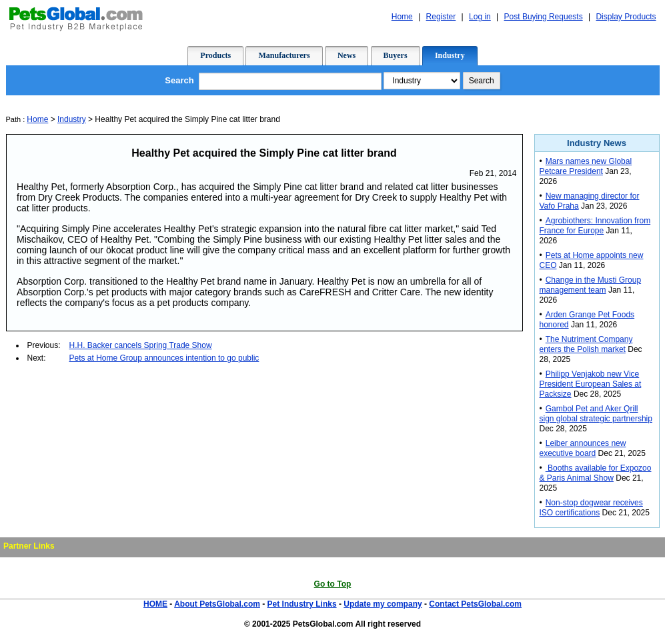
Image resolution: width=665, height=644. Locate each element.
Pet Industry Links (302, 604)
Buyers (396, 55)
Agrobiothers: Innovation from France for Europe (595, 226)
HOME (155, 604)
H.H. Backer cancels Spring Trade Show (141, 345)
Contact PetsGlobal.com (475, 604)
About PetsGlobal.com (217, 604)
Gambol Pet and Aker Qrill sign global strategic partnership (596, 414)
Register (441, 17)
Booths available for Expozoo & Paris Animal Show (596, 473)
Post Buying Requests (544, 17)
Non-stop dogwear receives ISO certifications (591, 508)
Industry (450, 55)
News (347, 55)
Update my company (383, 604)
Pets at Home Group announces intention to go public (164, 358)
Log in (480, 17)
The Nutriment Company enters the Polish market (586, 344)
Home (402, 17)
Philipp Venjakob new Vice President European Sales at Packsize (591, 384)
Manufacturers (284, 55)
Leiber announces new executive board (583, 448)
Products (215, 55)
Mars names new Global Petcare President (586, 166)
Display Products (626, 17)
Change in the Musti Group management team (591, 285)
